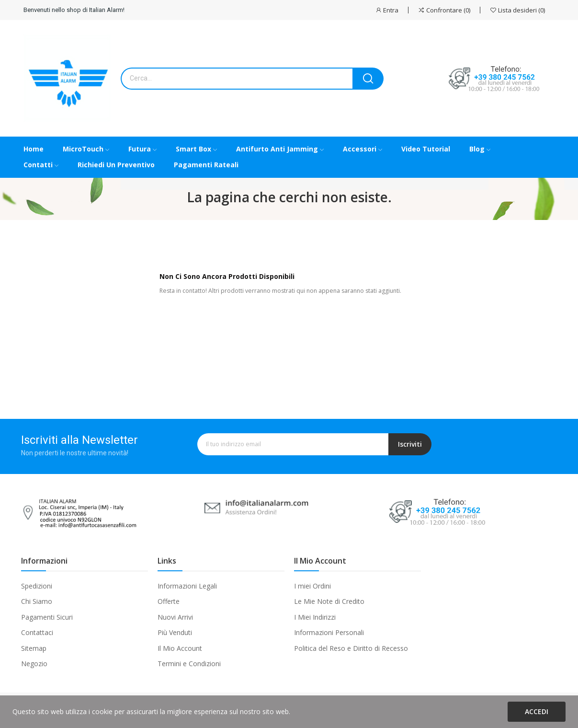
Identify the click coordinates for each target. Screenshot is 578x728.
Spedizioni (37, 586)
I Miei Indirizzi (315, 617)
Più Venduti (175, 632)
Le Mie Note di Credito (329, 601)
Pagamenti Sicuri (47, 617)
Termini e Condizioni (189, 664)
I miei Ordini (312, 586)
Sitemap (34, 648)
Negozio (34, 664)
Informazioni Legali (187, 586)
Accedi (537, 711)
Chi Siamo (37, 601)
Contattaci (37, 632)
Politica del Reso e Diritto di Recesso (351, 648)
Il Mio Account (180, 648)
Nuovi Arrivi (175, 617)
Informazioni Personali (329, 632)
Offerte (169, 601)
